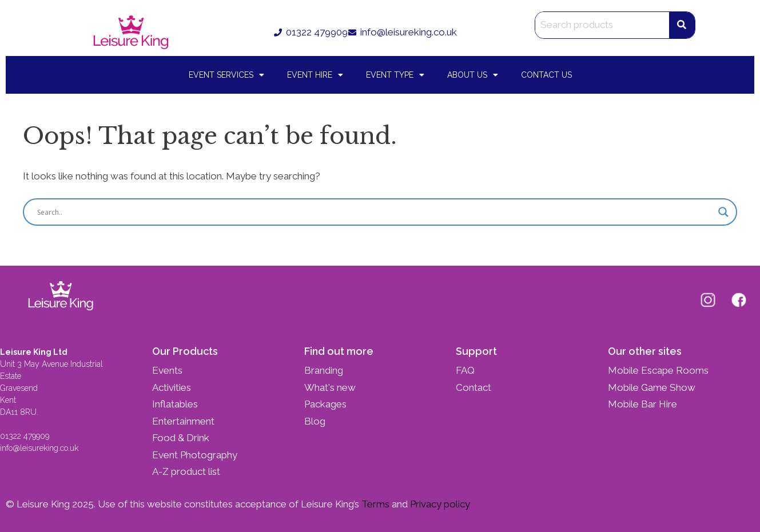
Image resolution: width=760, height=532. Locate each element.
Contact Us (546, 75)
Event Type (395, 75)
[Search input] (375, 212)
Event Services (226, 75)
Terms (374, 504)
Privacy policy (439, 504)
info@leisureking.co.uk (40, 448)
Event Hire (315, 75)
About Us (473, 75)
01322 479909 (25, 436)
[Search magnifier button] (723, 212)
